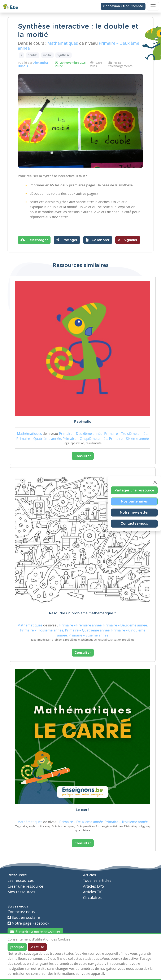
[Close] (155, 482)
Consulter (83, 456)
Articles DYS (93, 886)
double (33, 55)
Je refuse (37, 947)
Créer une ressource (25, 886)
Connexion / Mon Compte (123, 6)
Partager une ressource (134, 490)
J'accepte (17, 947)
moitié (47, 55)
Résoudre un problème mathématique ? (83, 613)
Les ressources (21, 880)
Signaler (128, 240)
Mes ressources (21, 892)
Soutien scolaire (24, 917)
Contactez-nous (134, 524)
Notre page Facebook (28, 923)
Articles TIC (93, 892)
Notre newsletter (134, 513)
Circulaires (92, 898)
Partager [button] (67, 240)
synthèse (64, 55)
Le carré (83, 810)
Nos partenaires (134, 501)
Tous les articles (97, 880)
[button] (98, 240)
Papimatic (83, 422)
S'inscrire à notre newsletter (35, 932)
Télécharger (34, 240)
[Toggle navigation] (153, 6)
